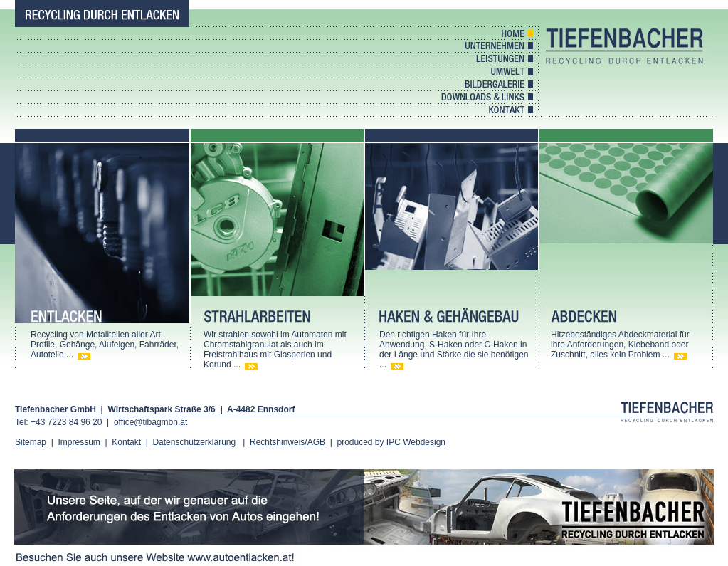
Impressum (79, 442)
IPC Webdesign (416, 442)
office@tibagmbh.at (151, 422)
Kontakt (126, 442)
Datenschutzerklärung (194, 442)
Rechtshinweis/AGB (287, 442)
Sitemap (31, 442)
